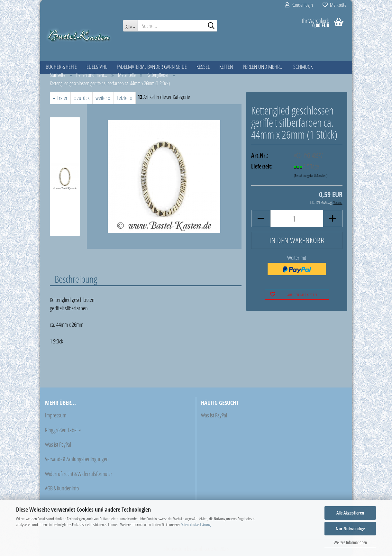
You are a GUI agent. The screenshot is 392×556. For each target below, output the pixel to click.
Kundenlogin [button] (299, 5)
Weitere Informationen (350, 542)
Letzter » (125, 98)
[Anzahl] (297, 219)
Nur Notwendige (350, 529)
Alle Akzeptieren (350, 513)
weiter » (103, 98)
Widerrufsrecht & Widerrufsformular (79, 474)
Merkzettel (335, 5)
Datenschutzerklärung (196, 524)
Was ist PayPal (58, 444)
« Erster (60, 98)
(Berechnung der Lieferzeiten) (311, 175)
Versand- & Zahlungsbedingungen (77, 459)
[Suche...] (130, 26)
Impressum (56, 415)
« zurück (82, 98)
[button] (261, 219)
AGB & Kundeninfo (62, 488)
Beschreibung (76, 279)
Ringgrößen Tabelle (63, 430)
